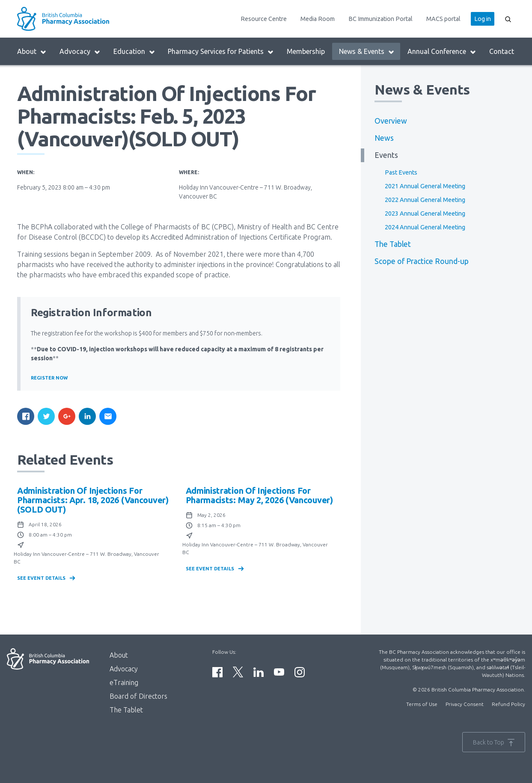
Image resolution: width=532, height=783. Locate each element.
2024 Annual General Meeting (425, 227)
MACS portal (443, 19)
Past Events (401, 172)
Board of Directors (138, 696)
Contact (502, 51)
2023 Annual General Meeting (425, 214)
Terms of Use (422, 704)
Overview (391, 121)
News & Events (367, 52)
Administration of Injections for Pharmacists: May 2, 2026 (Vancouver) (259, 495)
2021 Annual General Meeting (425, 186)
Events (386, 155)
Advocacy (80, 52)
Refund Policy (508, 704)
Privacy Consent (465, 704)
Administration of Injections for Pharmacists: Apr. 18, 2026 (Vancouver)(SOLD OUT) (93, 500)
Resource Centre (264, 19)
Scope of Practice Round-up (422, 261)
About (32, 52)
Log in (483, 19)
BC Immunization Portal (380, 19)
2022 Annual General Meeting (425, 200)
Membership (306, 51)
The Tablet (393, 244)
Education (134, 52)
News (384, 138)
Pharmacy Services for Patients (221, 52)
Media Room (318, 19)
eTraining (124, 682)
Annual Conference (442, 52)
